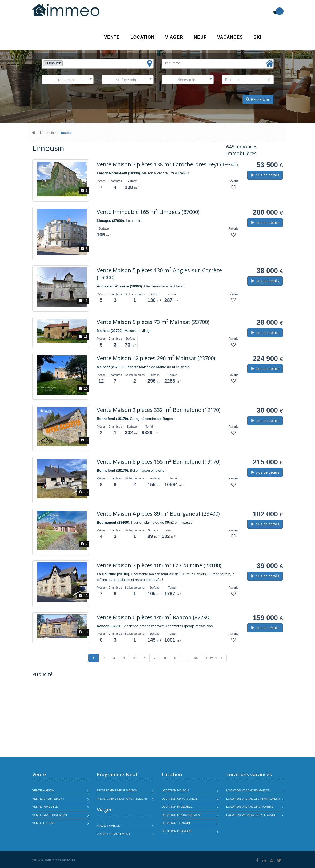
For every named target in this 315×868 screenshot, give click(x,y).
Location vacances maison (248, 790)
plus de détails (265, 175)
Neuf (200, 37)
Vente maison (43, 790)
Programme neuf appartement (122, 799)
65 (196, 658)
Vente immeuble (45, 807)
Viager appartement (114, 834)
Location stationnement (182, 815)
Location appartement (180, 799)
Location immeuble (177, 807)
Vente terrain (44, 823)
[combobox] (98, 64)
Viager (174, 37)
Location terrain (176, 823)
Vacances (230, 37)
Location (142, 37)
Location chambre (177, 831)
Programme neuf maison (117, 790)
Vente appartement (48, 799)
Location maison (175, 790)
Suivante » (214, 658)
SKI (258, 37)
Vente (112, 37)
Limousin (47, 133)
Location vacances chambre (250, 807)
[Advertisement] (77, 718)
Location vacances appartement (253, 799)
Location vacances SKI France (251, 815)
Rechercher (258, 99)
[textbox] (65, 63)
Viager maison (109, 826)
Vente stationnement (50, 815)
